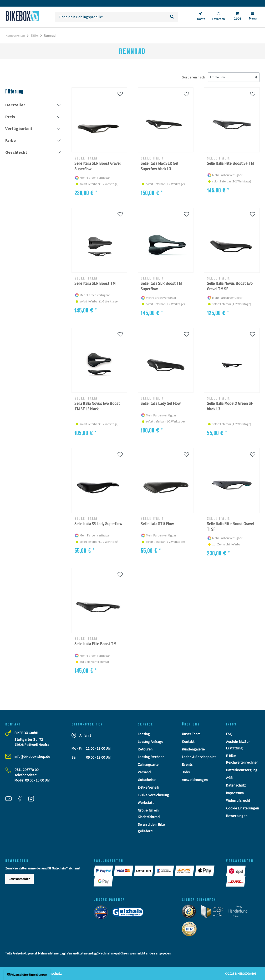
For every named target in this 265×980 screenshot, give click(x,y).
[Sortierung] (234, 77)
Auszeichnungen (195, 780)
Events (187, 764)
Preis (10, 117)
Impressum (235, 793)
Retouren (145, 749)
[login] (201, 17)
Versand (144, 772)
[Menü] (253, 18)
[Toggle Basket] (237, 17)
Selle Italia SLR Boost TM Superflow (161, 286)
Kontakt (188, 742)
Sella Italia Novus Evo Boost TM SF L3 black (97, 406)
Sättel (34, 35)
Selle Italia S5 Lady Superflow (98, 524)
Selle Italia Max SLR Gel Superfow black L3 (159, 166)
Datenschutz (236, 785)
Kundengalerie (193, 749)
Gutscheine (147, 780)
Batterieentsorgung (242, 770)
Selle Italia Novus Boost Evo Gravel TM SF (230, 286)
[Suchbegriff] (111, 17)
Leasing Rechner (151, 757)
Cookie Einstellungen (243, 808)
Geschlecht (16, 152)
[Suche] (172, 17)
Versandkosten (77, 953)
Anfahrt (85, 735)
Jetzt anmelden (19, 879)
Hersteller (15, 105)
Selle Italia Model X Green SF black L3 (230, 406)
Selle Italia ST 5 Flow (157, 524)
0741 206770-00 (26, 770)
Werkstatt (146, 803)
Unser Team (191, 734)
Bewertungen (237, 816)
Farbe (11, 140)
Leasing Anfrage (151, 742)
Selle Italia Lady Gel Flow (161, 403)
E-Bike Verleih (148, 787)
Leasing (144, 734)
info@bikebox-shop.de (32, 757)
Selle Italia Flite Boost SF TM (230, 163)
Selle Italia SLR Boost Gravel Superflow (97, 166)
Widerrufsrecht (238, 800)
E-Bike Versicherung (153, 795)
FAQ (229, 734)
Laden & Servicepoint (199, 757)
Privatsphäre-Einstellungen (27, 975)
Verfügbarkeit (19, 128)
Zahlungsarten (149, 764)
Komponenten (15, 35)
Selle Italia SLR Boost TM (95, 283)
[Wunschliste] (218, 17)
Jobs (186, 772)
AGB (229, 778)
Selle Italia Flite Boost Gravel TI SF (230, 526)
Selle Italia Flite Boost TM (95, 644)
